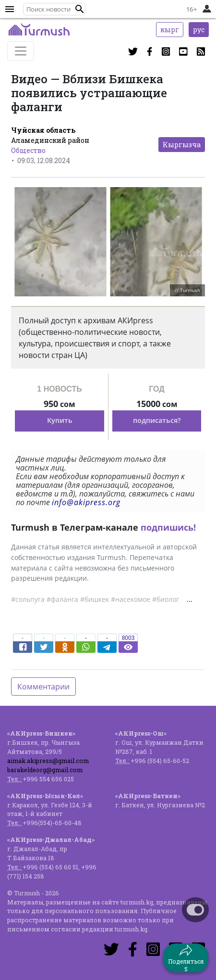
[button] (80, 9)
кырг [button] (170, 30)
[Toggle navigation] (21, 51)
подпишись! (168, 527)
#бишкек (95, 599)
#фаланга (62, 599)
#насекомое (131, 599)
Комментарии (43, 687)
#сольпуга (28, 599)
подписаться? (157, 420)
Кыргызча (182, 145)
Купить (60, 420)
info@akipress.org (86, 502)
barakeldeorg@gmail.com (45, 770)
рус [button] (199, 30)
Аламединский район (50, 140)
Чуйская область (43, 130)
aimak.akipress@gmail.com (48, 761)
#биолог (166, 599)
